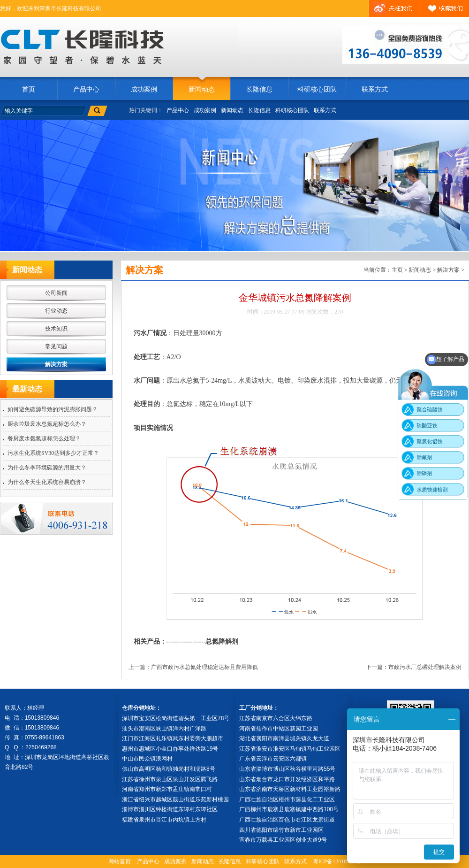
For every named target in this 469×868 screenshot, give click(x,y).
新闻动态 (202, 89)
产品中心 (86, 89)
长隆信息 (259, 89)
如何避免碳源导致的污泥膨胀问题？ (53, 409)
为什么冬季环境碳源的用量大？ (47, 468)
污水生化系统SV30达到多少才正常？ (53, 453)
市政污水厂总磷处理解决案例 (425, 667)
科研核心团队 (317, 89)
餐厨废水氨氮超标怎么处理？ (44, 438)
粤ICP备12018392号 (337, 861)
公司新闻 (56, 293)
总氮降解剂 (222, 641)
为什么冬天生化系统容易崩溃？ (47, 482)
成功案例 (144, 89)
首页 (29, 89)
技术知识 (56, 329)
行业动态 (56, 311)
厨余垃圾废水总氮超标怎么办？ (47, 424)
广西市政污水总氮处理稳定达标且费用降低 (204, 667)
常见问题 (56, 346)
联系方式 (375, 89)
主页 (397, 270)
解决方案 (56, 364)
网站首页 (120, 861)
